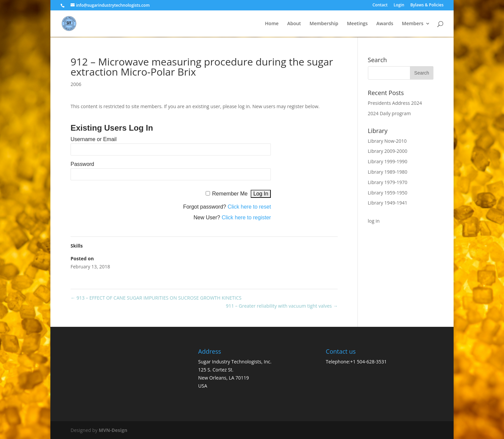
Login (399, 5)
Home (272, 24)
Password (82, 164)
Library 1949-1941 (388, 203)
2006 (76, 84)
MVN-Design (113, 430)
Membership (324, 24)
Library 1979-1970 (388, 182)
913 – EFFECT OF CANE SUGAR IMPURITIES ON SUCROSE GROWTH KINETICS (156, 298)
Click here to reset (249, 207)
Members (413, 24)
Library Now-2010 (387, 141)
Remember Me (230, 194)
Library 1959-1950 (388, 193)
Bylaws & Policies (427, 5)
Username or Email (94, 139)
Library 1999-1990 (388, 161)
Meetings (357, 24)
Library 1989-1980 (388, 172)
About (294, 24)
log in (374, 221)
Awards (385, 24)
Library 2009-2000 (388, 151)
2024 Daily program (389, 113)
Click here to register (246, 217)
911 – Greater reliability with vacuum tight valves (282, 306)
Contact (380, 5)
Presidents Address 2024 (395, 103)
